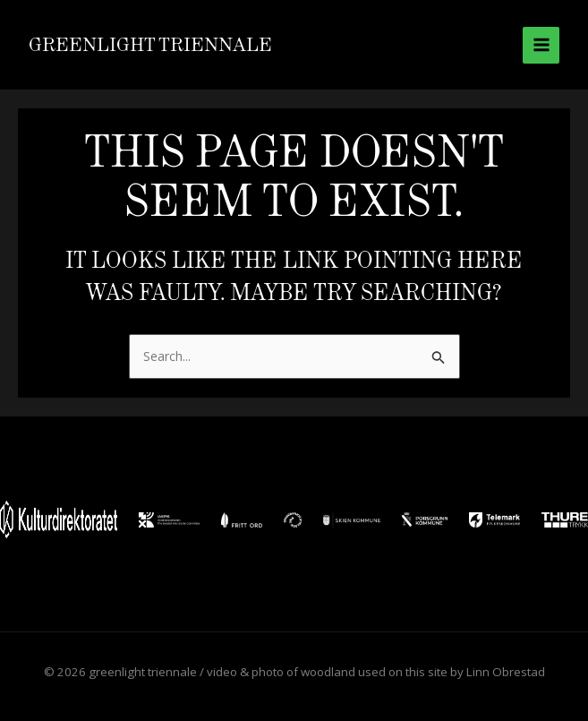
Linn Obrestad (506, 672)
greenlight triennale (150, 44)
